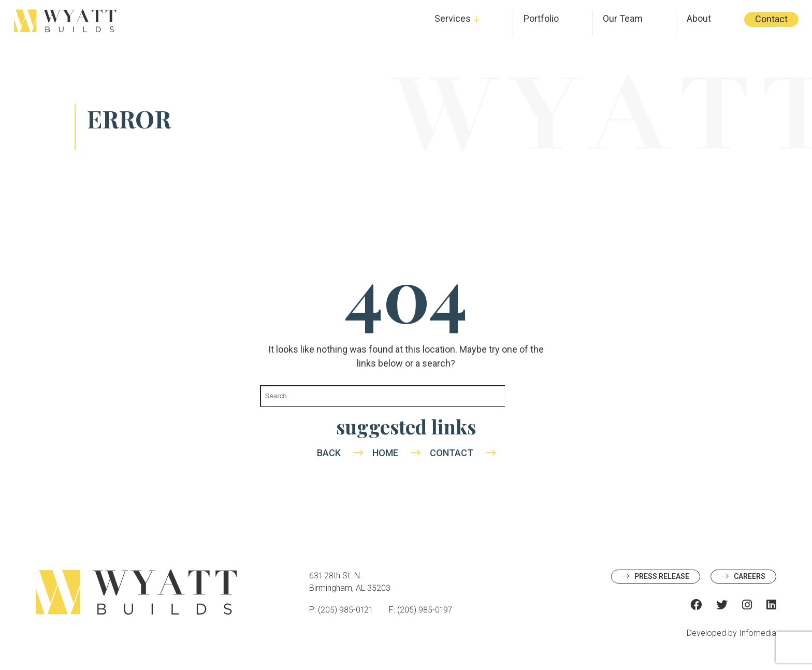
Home (385, 453)
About (699, 18)
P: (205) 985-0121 (341, 610)
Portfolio (541, 18)
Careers (750, 576)
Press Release (662, 576)
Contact (771, 19)
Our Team (623, 18)
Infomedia (758, 633)
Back (329, 453)
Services (453, 18)
